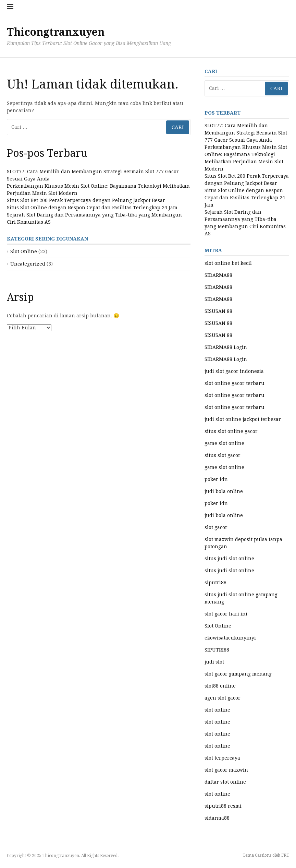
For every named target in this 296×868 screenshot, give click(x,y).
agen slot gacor (223, 698)
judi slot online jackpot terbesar (243, 419)
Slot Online (24, 251)
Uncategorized (28, 264)
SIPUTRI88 (217, 650)
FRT (285, 855)
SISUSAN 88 (218, 311)
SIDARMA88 (218, 275)
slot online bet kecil (228, 263)
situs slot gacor (223, 455)
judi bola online (224, 491)
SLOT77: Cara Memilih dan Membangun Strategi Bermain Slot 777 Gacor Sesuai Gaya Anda (246, 133)
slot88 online (220, 686)
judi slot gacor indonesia (234, 371)
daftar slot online (225, 782)
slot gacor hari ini (226, 614)
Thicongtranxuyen (56, 32)
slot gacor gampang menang (238, 674)
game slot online (224, 443)
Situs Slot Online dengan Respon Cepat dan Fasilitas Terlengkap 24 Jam (92, 208)
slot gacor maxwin (226, 770)
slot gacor (216, 527)
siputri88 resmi (223, 806)
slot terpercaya (222, 758)
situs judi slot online (229, 559)
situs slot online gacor (231, 431)
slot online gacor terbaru (235, 383)
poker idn (216, 479)
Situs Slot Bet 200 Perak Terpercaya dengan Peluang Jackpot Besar (86, 200)
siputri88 (215, 583)
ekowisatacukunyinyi (230, 638)
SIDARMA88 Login (226, 347)
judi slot (214, 662)
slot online (217, 710)
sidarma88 (217, 818)
